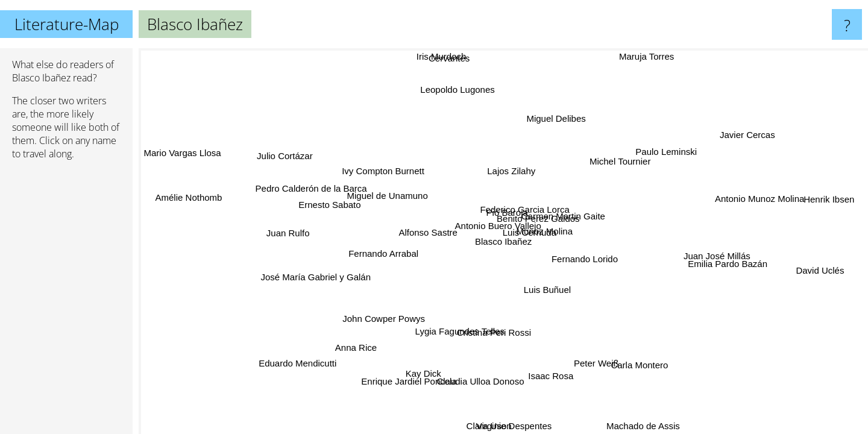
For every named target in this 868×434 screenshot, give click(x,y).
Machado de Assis (644, 426)
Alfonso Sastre (430, 226)
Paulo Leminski (669, 154)
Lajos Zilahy (515, 170)
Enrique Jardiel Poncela (404, 379)
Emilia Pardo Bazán (728, 265)
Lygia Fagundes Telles (458, 331)
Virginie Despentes (513, 426)
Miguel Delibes (563, 120)
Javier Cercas (753, 137)
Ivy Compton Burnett (387, 170)
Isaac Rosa (551, 376)
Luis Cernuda (528, 232)
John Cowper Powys (393, 322)
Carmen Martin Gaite (562, 215)
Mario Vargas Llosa (182, 155)
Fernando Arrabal (385, 257)
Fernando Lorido (587, 256)
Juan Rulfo (288, 234)
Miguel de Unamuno (383, 201)
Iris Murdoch (446, 56)
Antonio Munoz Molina (755, 198)
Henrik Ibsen (831, 200)
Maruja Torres (637, 56)
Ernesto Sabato (329, 205)
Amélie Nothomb (188, 200)
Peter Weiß (600, 363)
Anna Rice (357, 348)
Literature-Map (67, 24)
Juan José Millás (718, 252)
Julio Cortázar (283, 156)
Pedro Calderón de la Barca (314, 185)
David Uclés (817, 275)
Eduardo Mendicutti (294, 362)
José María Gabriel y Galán (320, 280)
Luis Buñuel (551, 289)
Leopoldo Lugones (454, 90)
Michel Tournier (623, 162)
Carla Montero (640, 364)
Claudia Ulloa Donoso (483, 381)
